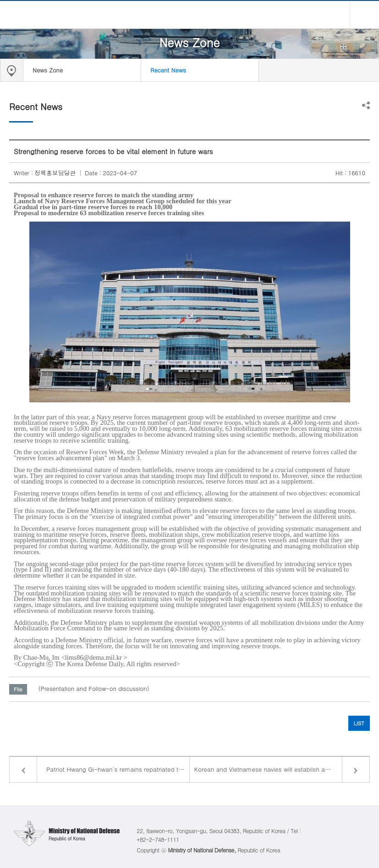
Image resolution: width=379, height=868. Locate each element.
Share (366, 105)
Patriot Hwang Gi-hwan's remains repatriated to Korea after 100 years (118, 769)
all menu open (364, 15)
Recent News (168, 70)
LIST (359, 723)
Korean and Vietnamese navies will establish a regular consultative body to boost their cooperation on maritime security (282, 769)
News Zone (48, 70)
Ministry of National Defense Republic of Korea (190, 15)
